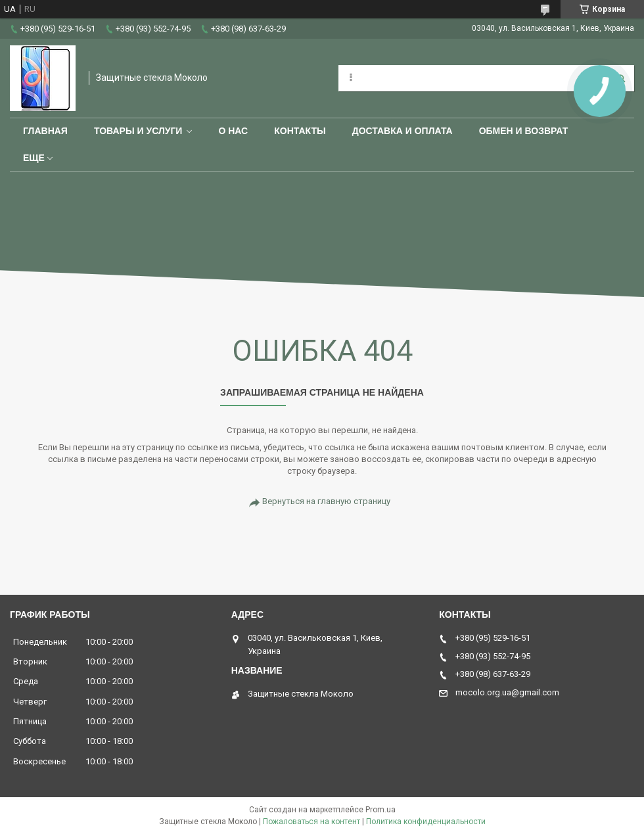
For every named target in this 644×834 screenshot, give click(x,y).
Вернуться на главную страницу (326, 501)
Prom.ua (380, 810)
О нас (233, 131)
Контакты (300, 131)
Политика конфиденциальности (426, 822)
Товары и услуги (138, 131)
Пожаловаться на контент (311, 822)
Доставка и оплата (402, 131)
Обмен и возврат (524, 131)
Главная (45, 131)
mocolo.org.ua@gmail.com (507, 692)
